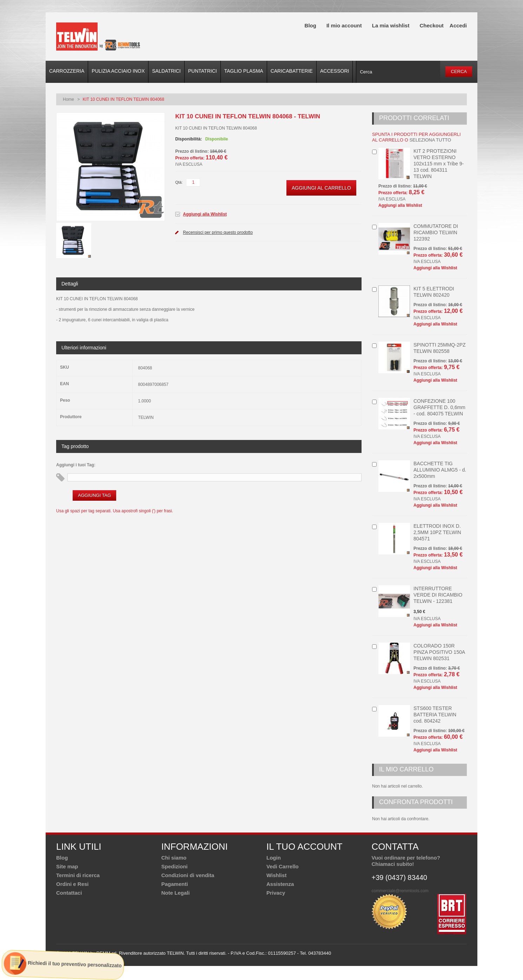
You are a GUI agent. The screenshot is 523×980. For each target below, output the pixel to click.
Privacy (276, 893)
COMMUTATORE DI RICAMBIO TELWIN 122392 (436, 232)
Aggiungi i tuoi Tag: (76, 465)
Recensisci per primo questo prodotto (218, 232)
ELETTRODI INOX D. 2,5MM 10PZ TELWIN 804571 (437, 532)
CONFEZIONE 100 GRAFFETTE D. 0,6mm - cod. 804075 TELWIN (439, 407)
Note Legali (176, 893)
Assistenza (280, 884)
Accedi (458, 25)
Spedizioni (175, 866)
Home (68, 99)
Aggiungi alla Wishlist (205, 214)
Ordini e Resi (72, 884)
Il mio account (344, 25)
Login (274, 858)
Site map (67, 866)
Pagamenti (175, 884)
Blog (310, 25)
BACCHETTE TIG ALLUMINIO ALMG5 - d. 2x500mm (440, 470)
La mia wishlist (391, 25)
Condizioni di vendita (188, 875)
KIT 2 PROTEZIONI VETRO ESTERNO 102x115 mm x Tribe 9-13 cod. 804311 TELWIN (439, 164)
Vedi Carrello (283, 866)
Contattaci (69, 893)
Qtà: (179, 182)
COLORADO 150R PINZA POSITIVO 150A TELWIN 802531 (439, 652)
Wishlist (276, 875)
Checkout (431, 25)
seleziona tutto (430, 140)
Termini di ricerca (78, 875)
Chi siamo (174, 858)
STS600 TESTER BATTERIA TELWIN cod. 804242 (435, 715)
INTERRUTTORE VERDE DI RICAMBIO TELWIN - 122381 (438, 595)
